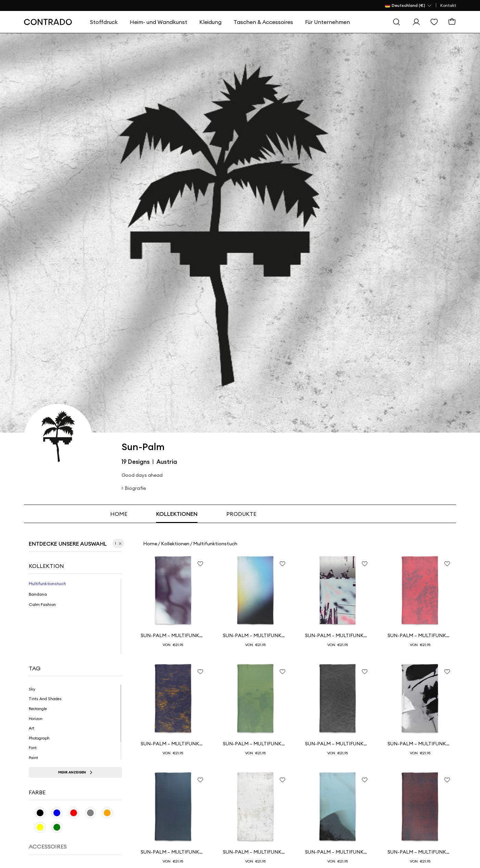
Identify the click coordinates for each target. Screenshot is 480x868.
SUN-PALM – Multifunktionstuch (255, 635)
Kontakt (448, 5)
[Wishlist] (434, 22)
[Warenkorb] (452, 22)
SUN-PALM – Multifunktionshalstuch (173, 635)
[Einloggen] (416, 22)
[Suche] (396, 22)
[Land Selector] (408, 5)
